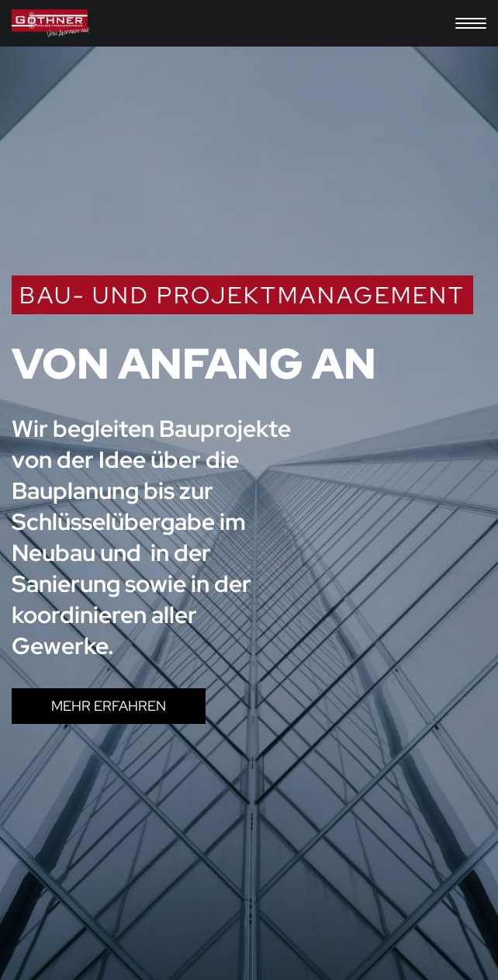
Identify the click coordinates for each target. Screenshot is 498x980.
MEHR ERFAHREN (109, 706)
